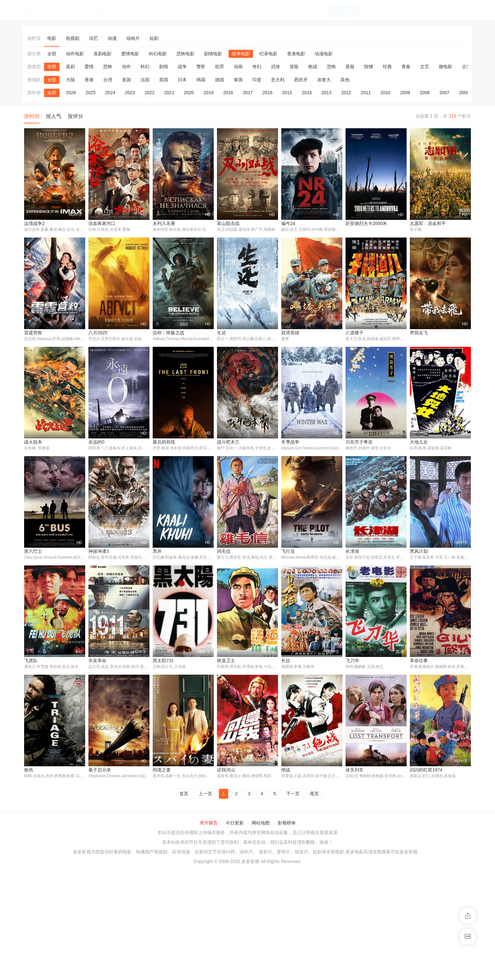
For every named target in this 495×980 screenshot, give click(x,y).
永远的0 (32, 552)
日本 (182, 80)
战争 (182, 67)
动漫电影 (324, 54)
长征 (221, 770)
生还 (221, 333)
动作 (126, 67)
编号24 (288, 223)
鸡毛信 (159, 661)
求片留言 (209, 933)
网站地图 (261, 933)
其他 (345, 80)
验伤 (414, 770)
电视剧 (73, 38)
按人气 (54, 116)
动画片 (133, 38)
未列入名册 (164, 223)
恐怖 (108, 67)
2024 (110, 93)
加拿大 (324, 80)
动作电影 (75, 54)
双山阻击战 (228, 223)
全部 (52, 54)
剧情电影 (213, 54)
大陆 (70, 80)
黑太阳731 (99, 770)
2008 (425, 93)
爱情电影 (130, 54)
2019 (208, 93)
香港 (89, 80)
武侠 (275, 67)
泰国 (238, 80)
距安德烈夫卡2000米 (366, 223)
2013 (326, 93)
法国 (145, 80)
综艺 (94, 38)
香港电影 (296, 54)
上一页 (205, 904)
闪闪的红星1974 (362, 880)
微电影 (446, 67)
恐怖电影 (185, 54)
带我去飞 (419, 333)
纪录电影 (268, 54)
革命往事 (355, 770)
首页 (184, 904)
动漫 (112, 38)
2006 (464, 93)
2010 (386, 93)
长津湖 (288, 661)
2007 (444, 93)
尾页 (314, 904)
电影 (52, 38)
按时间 (32, 116)
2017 (248, 93)
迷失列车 (290, 880)
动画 (238, 67)
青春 (406, 67)
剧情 (164, 67)
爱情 (89, 67)
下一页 (293, 904)
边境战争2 (34, 223)
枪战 (313, 67)
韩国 (201, 80)
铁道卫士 (162, 770)
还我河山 (162, 880)
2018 (228, 93)
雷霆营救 (33, 333)
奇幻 (257, 67)
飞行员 (224, 661)
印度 (257, 80)
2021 (169, 93)
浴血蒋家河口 (102, 223)
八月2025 (98, 333)
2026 (71, 93)
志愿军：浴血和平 (428, 223)
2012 (346, 93)
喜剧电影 (103, 54)
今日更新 (235, 933)
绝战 (221, 880)
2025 (90, 93)
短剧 (154, 38)
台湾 (108, 80)
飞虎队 (417, 661)
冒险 (294, 67)
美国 (126, 80)
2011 (366, 93)
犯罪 (220, 67)
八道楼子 (355, 333)
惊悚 (369, 67)
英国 (164, 80)
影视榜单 (287, 933)
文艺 (425, 67)
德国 (220, 80)
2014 (307, 93)
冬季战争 (226, 552)
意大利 (278, 80)
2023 (130, 93)
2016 (268, 93)
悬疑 (350, 67)
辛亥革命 (33, 770)
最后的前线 (100, 552)
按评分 (76, 116)
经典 (387, 67)
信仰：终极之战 (168, 333)
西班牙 (301, 80)
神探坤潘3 (34, 661)
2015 (287, 93)
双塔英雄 (290, 333)
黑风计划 (355, 661)
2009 (405, 93)
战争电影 (241, 54)
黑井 (93, 661)
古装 (466, 67)
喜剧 (70, 67)
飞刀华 (288, 770)
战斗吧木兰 (164, 552)
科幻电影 (158, 54)
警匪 (201, 67)
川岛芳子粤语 (295, 552)
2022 (150, 93)
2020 (189, 93)
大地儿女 (355, 552)
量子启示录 (35, 880)
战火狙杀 (419, 442)
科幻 (145, 67)
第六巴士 (419, 552)
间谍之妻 (97, 880)
